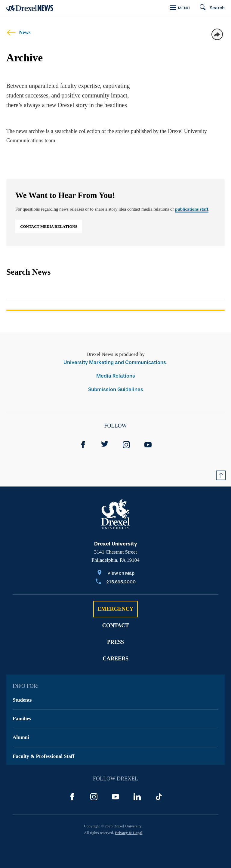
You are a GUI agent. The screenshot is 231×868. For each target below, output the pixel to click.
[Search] (209, 8)
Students (22, 700)
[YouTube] (148, 445)
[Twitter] (105, 445)
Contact (116, 626)
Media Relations (116, 376)
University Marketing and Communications (115, 362)
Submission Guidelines (116, 389)
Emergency (115, 609)
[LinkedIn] (137, 797)
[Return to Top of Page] (221, 475)
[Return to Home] (30, 8)
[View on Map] (116, 574)
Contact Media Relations (49, 226)
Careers (115, 659)
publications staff (192, 209)
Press (115, 642)
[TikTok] (159, 797)
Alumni (21, 737)
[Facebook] (83, 445)
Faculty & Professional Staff (43, 756)
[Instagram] (126, 445)
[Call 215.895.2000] (116, 582)
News (18, 32)
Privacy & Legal (129, 833)
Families (22, 719)
